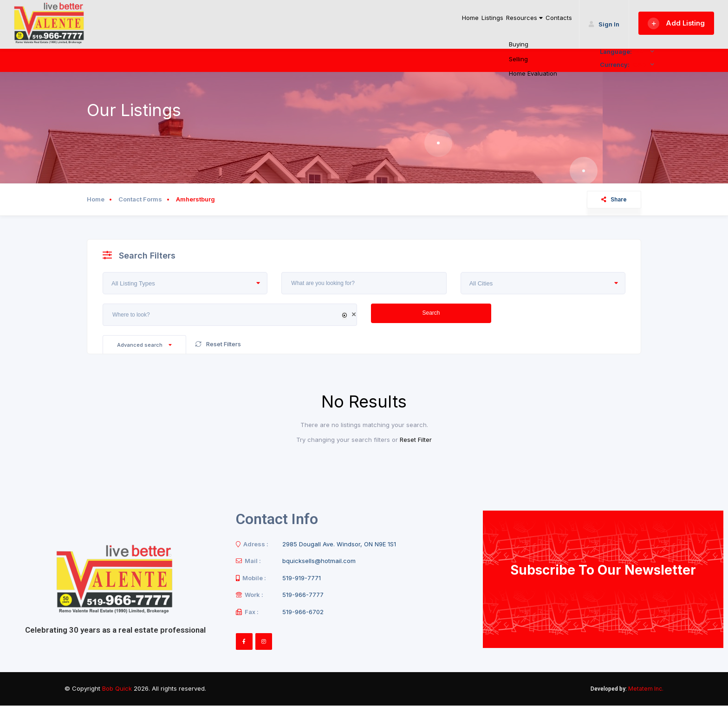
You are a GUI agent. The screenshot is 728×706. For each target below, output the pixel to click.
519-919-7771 (302, 578)
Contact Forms (140, 199)
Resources (503, 22)
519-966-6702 (303, 612)
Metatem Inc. (646, 689)
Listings (456, 22)
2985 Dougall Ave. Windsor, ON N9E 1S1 (339, 544)
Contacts (552, 22)
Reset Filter (416, 440)
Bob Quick (117, 688)
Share (614, 199)
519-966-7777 (303, 595)
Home (421, 22)
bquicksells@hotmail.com (319, 561)
